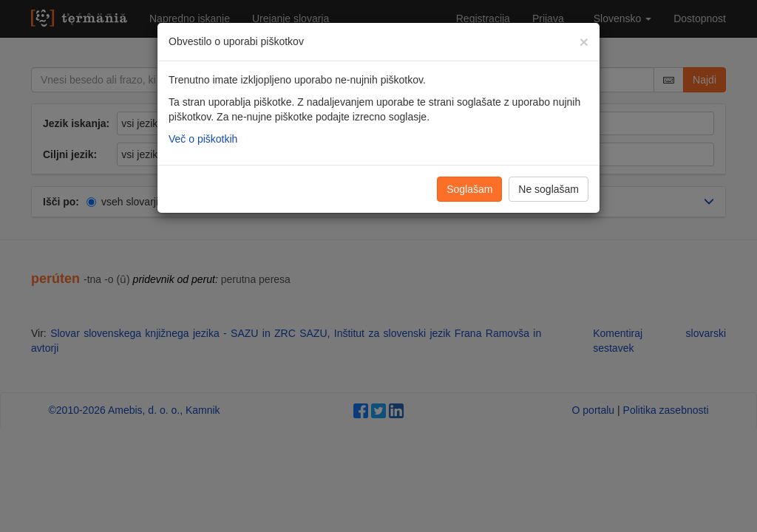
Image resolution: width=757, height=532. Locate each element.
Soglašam (469, 189)
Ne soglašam (549, 189)
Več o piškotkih (203, 139)
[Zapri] (584, 42)
